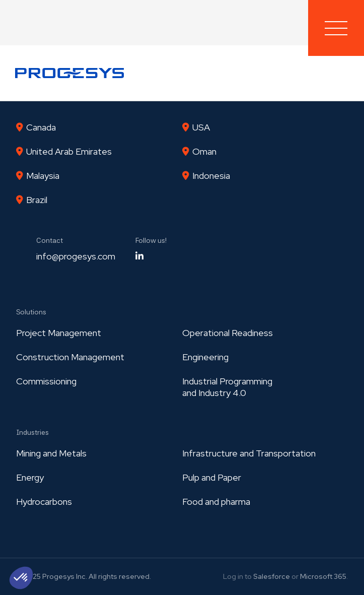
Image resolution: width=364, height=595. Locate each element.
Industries (32, 432)
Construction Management (70, 357)
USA (201, 127)
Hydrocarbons (44, 502)
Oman (204, 151)
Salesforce (272, 576)
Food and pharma (216, 502)
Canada (41, 127)
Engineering (205, 357)
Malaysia (43, 176)
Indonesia (211, 176)
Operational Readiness (228, 333)
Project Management (59, 333)
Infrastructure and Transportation (249, 453)
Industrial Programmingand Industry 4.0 (227, 387)
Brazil (37, 200)
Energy (30, 477)
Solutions (31, 312)
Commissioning (46, 381)
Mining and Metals (51, 453)
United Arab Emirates (69, 151)
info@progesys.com (76, 256)
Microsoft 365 (323, 576)
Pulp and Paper (212, 477)
